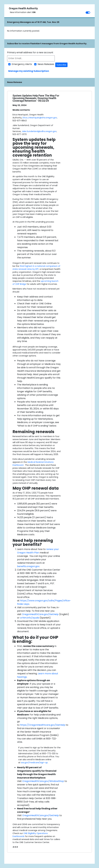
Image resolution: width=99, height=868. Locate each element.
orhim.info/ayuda (30, 618)
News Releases (46, 64)
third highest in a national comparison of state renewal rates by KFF (36, 268)
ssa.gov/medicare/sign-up (34, 763)
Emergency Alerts (22, 64)
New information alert (23, 12)
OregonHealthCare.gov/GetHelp (41, 614)
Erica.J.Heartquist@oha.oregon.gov (40, 118)
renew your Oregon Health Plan (38, 551)
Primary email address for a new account (30, 52)
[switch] (88, 13)
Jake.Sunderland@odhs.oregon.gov (39, 131)
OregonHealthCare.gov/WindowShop (43, 781)
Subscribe (61, 65)
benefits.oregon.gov (28, 566)
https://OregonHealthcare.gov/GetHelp (43, 725)
